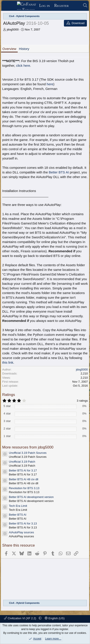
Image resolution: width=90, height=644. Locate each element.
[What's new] (76, 6)
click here (23, 66)
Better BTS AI (59, 172)
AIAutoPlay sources (21, 532)
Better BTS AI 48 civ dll (24, 479)
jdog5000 (13, 29)
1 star (7, 436)
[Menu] (11, 6)
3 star (7, 421)
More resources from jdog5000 (28, 447)
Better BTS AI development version (31, 497)
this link (8, 362)
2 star (7, 428)
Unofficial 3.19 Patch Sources (28, 453)
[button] (40, 618)
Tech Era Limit (18, 506)
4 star (7, 413)
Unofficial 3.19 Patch (22, 462)
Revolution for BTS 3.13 (24, 488)
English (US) (55, 618)
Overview (9, 49)
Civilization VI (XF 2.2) (20, 618)
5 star (7, 406)
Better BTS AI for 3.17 (23, 470)
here (50, 84)
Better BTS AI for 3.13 (23, 523)
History (24, 49)
